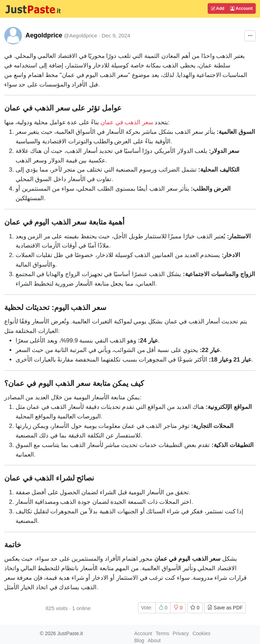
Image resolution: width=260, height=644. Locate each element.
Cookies (201, 633)
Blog (139, 640)
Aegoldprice (44, 35)
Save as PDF (225, 608)
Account (241, 8)
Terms (162, 633)
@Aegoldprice (80, 35)
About (154, 640)
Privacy (181, 633)
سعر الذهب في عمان (127, 122)
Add (218, 8)
